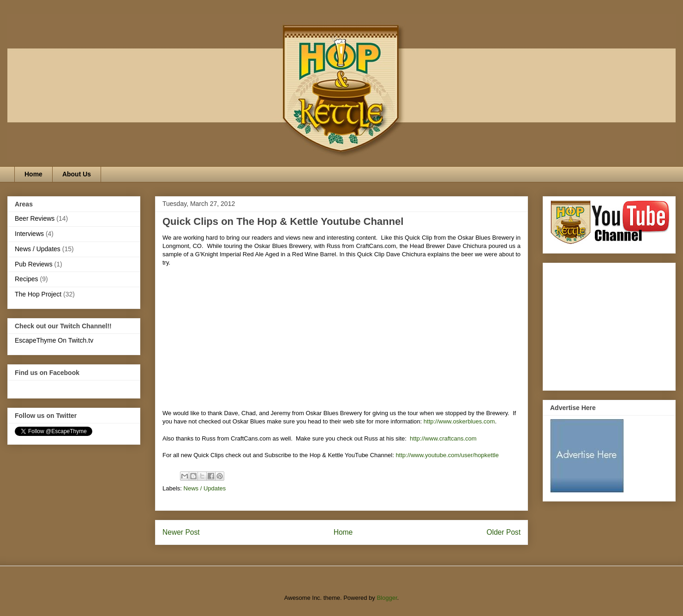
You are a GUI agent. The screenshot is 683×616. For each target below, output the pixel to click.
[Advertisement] (608, 324)
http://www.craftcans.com (443, 438)
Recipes (27, 279)
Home (33, 174)
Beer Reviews (35, 218)
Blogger (387, 598)
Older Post (503, 532)
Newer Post (181, 532)
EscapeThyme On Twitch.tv (54, 340)
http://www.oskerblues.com (459, 421)
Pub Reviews (34, 264)
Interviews (29, 234)
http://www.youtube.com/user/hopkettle (447, 455)
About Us (77, 174)
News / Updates (205, 488)
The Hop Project (38, 294)
